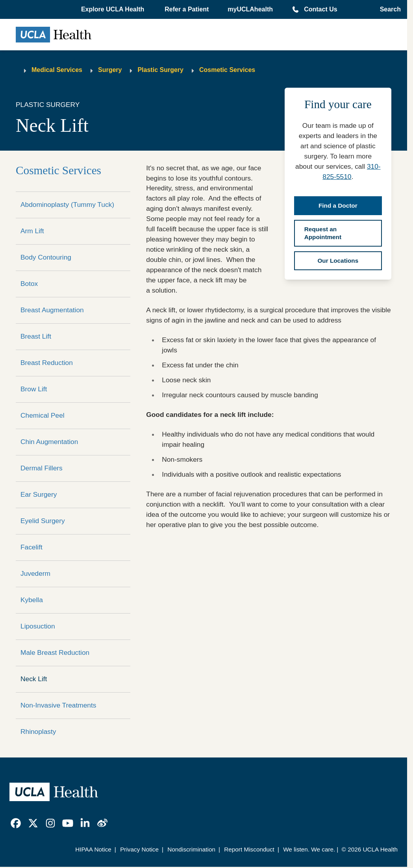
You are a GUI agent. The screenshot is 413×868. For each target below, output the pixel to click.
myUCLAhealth (250, 9)
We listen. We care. (309, 849)
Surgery (110, 70)
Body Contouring (46, 257)
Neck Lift (34, 679)
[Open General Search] (388, 9)
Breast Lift (36, 336)
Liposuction (38, 626)
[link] (16, 823)
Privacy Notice (139, 849)
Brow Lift (34, 389)
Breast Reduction (47, 363)
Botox (29, 284)
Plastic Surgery (160, 70)
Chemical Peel (43, 415)
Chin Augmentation (49, 442)
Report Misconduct (249, 849)
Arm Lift (32, 231)
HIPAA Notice (93, 849)
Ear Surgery (39, 494)
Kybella (32, 600)
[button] (113, 9)
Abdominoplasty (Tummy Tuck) (67, 205)
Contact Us (320, 9)
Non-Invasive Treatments (58, 705)
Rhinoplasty (38, 732)
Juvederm (35, 573)
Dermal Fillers (42, 468)
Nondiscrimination (191, 849)
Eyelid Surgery (43, 521)
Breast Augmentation (52, 310)
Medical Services (57, 70)
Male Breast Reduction (55, 652)
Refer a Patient (187, 9)
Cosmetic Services (227, 70)
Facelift (31, 547)
